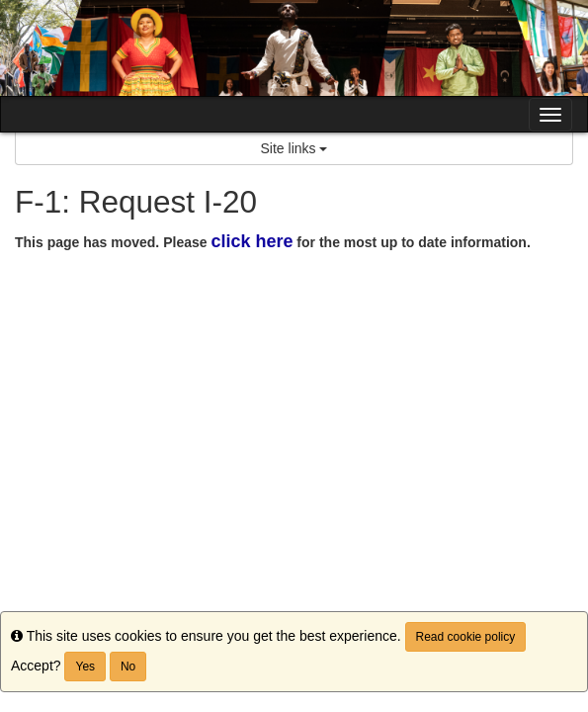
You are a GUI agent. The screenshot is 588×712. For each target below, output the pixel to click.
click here (252, 241)
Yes (85, 667)
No (128, 667)
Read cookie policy (466, 637)
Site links (294, 148)
